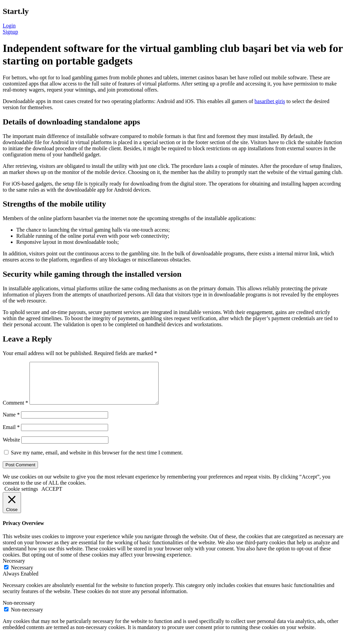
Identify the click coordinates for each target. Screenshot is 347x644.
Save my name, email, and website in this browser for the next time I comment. (97, 461)
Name (11, 423)
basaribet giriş (270, 101)
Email (11, 435)
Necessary (22, 576)
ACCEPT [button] (52, 497)
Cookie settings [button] (21, 497)
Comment (15, 411)
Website (11, 448)
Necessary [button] (14, 569)
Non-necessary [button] (19, 611)
